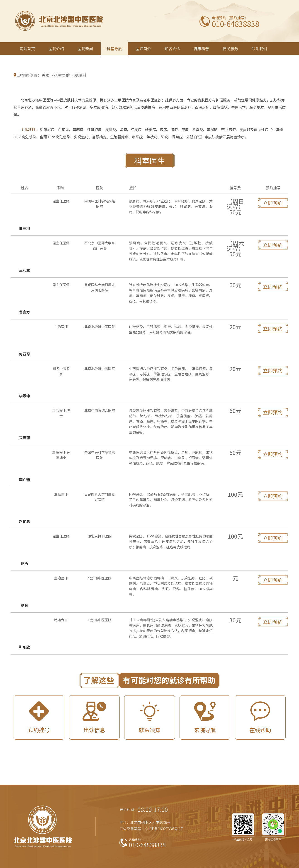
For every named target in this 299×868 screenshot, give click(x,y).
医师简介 (143, 49)
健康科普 (201, 49)
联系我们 (259, 49)
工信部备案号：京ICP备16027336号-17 (151, 829)
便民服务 (230, 49)
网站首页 (27, 49)
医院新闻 (85, 49)
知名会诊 (172, 49)
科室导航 (114, 49)
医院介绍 (56, 49)
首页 (46, 75)
